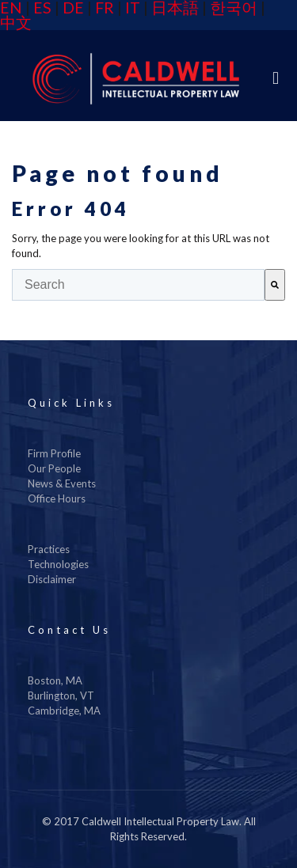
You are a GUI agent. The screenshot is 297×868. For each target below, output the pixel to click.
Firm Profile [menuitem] (54, 453)
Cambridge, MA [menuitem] (64, 711)
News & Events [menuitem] (62, 483)
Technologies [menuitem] (58, 564)
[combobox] (138, 285)
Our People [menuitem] (54, 468)
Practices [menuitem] (49, 549)
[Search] (275, 285)
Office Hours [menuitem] (57, 498)
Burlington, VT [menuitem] (61, 696)
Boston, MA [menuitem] (55, 680)
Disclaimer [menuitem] (52, 579)
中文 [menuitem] (16, 23)
